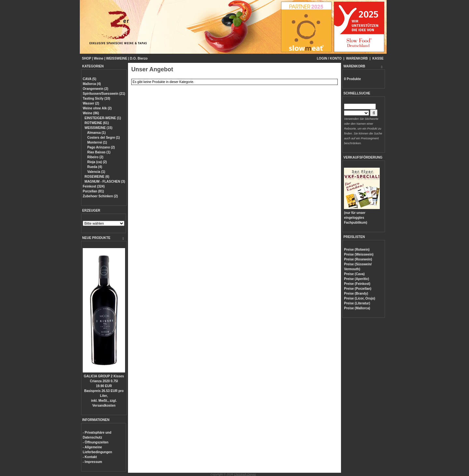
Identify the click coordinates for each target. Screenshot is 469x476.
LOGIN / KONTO (329, 58)
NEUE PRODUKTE (96, 238)
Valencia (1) (96, 172)
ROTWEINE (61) (97, 123)
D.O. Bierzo (139, 58)
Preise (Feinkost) (357, 284)
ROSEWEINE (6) (97, 177)
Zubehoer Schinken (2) (100, 196)
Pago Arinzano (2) (100, 147)
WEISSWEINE (117, 58)
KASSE (378, 58)
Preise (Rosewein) (358, 259)
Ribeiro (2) (95, 157)
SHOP (87, 58)
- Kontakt (90, 457)
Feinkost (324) (94, 186)
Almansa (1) (96, 133)
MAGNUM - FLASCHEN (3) (105, 182)
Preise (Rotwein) (357, 250)
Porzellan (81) (93, 191)
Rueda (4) (94, 167)
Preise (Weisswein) (359, 254)
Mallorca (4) (92, 84)
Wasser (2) (91, 103)
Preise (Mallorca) (357, 308)
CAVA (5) (89, 79)
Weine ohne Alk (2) (97, 108)
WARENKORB (357, 58)
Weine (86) (91, 113)
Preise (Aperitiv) (356, 279)
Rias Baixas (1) (98, 152)
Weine (99, 58)
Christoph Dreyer (245, 474)
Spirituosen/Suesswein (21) (104, 94)
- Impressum (92, 462)
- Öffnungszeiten (96, 442)
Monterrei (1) (97, 142)
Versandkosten (104, 406)
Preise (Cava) (354, 274)
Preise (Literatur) (357, 303)
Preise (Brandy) (356, 294)
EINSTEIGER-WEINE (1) (103, 118)
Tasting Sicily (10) (96, 98)
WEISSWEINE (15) (99, 128)
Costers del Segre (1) (103, 138)
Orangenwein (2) (95, 89)
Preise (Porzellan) (358, 289)
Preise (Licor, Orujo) (360, 298)
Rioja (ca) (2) (97, 162)
